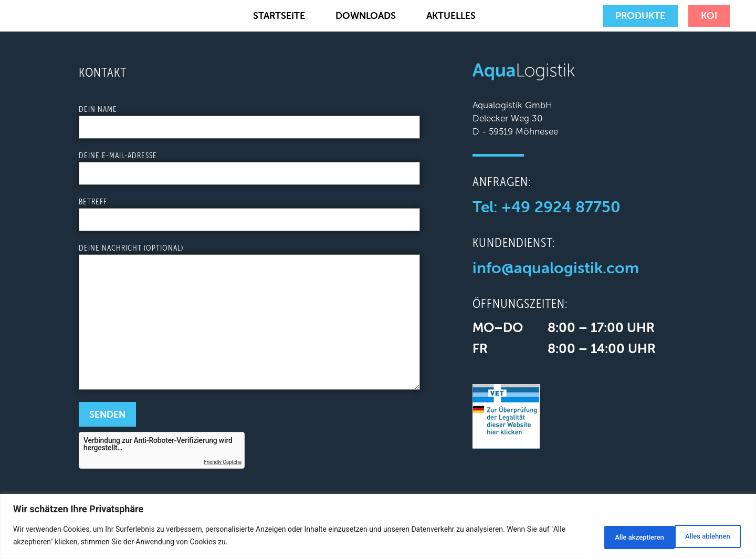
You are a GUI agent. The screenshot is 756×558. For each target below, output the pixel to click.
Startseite (279, 16)
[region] (378, 527)
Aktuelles (451, 16)
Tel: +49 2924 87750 (547, 207)
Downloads (366, 16)
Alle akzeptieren (701, 536)
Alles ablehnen (616, 536)
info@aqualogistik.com (556, 268)
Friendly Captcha (223, 462)
